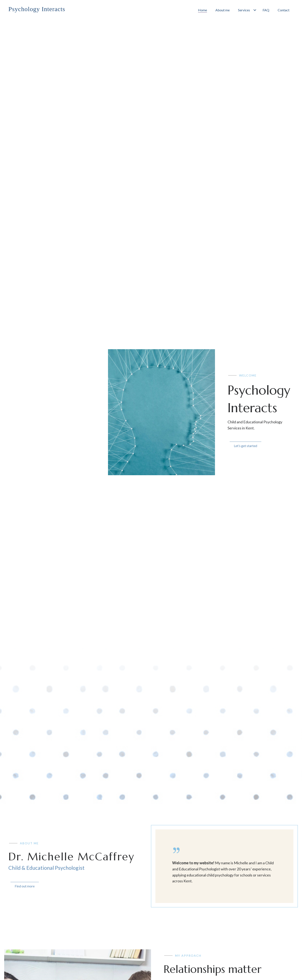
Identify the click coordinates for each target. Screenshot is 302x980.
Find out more (25, 886)
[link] (202, 10)
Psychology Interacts (37, 9)
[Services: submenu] (255, 10)
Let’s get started (245, 446)
